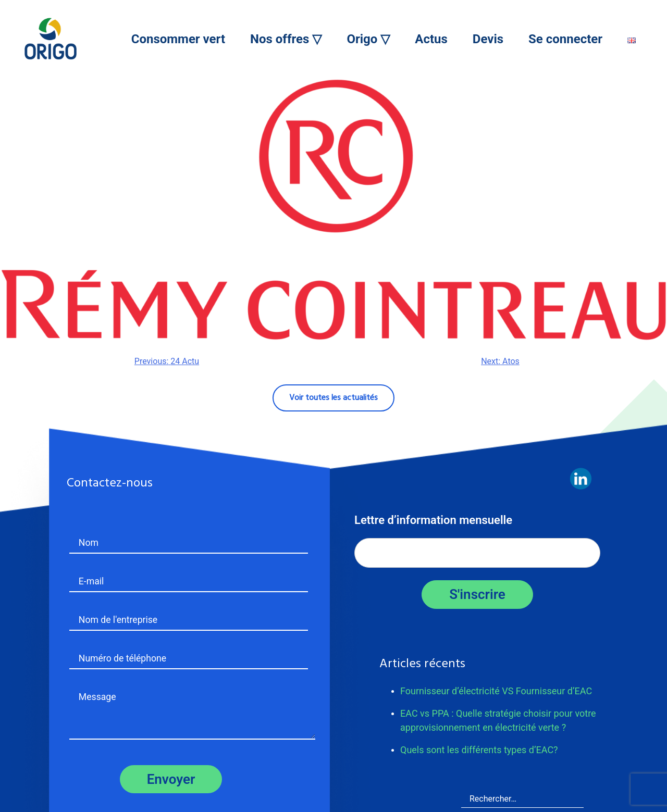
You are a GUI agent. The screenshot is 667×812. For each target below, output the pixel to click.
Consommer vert (178, 39)
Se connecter (565, 39)
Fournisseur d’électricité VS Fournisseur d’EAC (496, 691)
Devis (488, 39)
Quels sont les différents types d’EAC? (479, 750)
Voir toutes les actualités (333, 398)
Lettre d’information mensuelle (433, 520)
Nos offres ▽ (286, 39)
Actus (431, 39)
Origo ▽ (368, 39)
